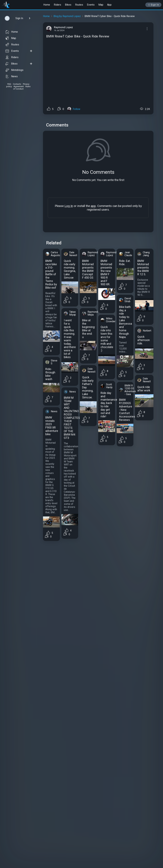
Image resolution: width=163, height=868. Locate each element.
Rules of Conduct (22, 88)
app (93, 206)
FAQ (9, 84)
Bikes (68, 5)
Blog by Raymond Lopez (67, 16)
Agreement (19, 86)
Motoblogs (14, 70)
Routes (79, 5)
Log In (69, 206)
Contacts (17, 84)
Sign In (153, 5)
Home (47, 5)
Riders (57, 5)
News (12, 76)
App (109, 5)
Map (101, 5)
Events (91, 5)
